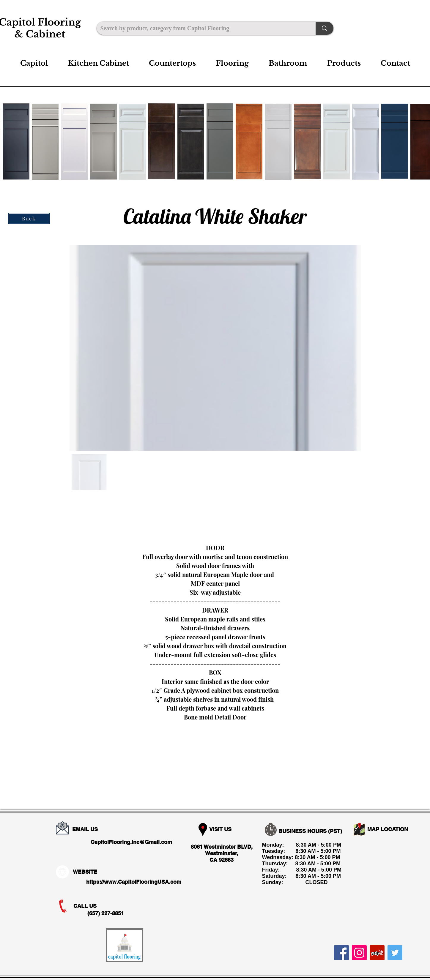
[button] (99, 63)
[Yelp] (377, 953)
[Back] (29, 218)
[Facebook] (341, 953)
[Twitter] (395, 953)
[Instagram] (359, 953)
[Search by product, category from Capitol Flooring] (202, 28)
